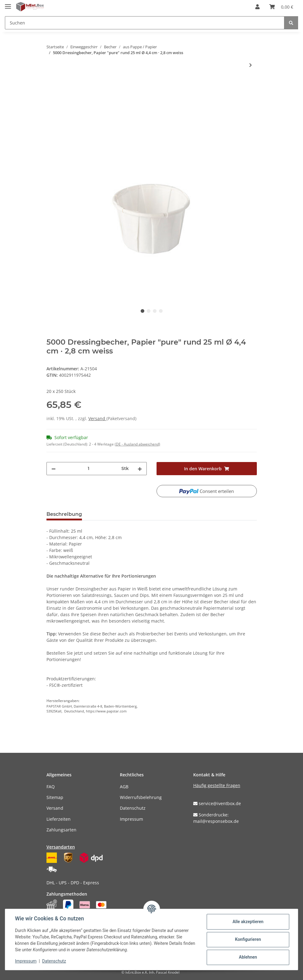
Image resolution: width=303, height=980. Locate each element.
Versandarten (61, 847)
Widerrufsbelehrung (141, 797)
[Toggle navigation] (8, 4)
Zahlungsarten (61, 830)
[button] (257, 7)
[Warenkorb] (281, 7)
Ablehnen (248, 957)
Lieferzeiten (59, 819)
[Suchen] (145, 23)
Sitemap (55, 797)
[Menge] (89, 469)
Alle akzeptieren (248, 922)
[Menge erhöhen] (140, 469)
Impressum (131, 819)
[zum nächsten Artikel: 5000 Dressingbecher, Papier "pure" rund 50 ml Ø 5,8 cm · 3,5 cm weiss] (251, 65)
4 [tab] (161, 311)
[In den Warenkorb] (51, 85)
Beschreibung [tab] (64, 514)
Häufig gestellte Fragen (217, 785)
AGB (124, 787)
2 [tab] (149, 311)
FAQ (51, 787)
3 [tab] (155, 311)
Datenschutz (133, 808)
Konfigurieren (248, 939)
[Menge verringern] (54, 469)
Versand (97, 418)
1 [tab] (142, 311)
